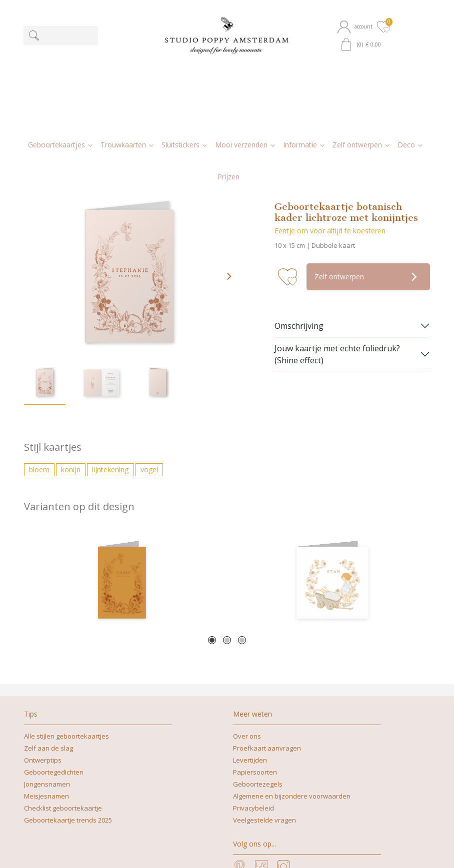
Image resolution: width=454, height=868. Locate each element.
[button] (356, 27)
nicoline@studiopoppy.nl (203, 850)
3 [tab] (242, 548)
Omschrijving (299, 233)
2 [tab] (227, 548)
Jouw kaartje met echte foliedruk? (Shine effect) (337, 262)
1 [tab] (212, 548)
